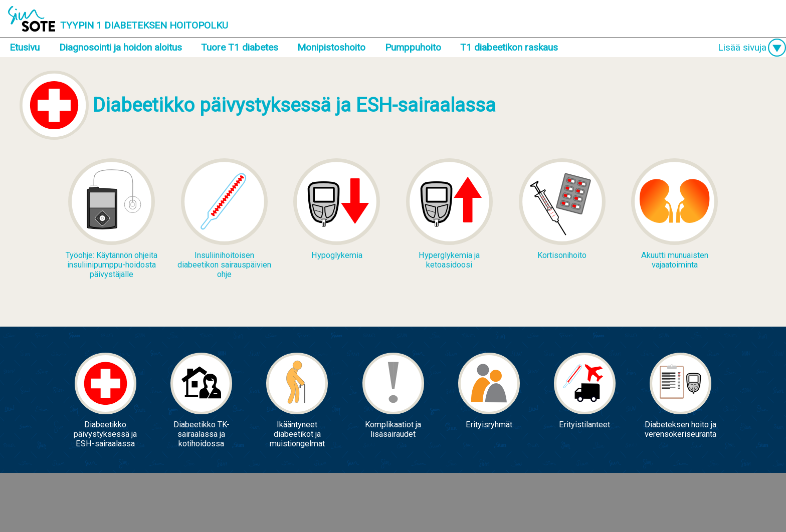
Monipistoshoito (331, 47)
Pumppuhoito (413, 47)
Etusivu (25, 47)
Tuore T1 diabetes (240, 47)
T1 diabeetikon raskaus (509, 47)
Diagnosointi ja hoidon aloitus (121, 47)
